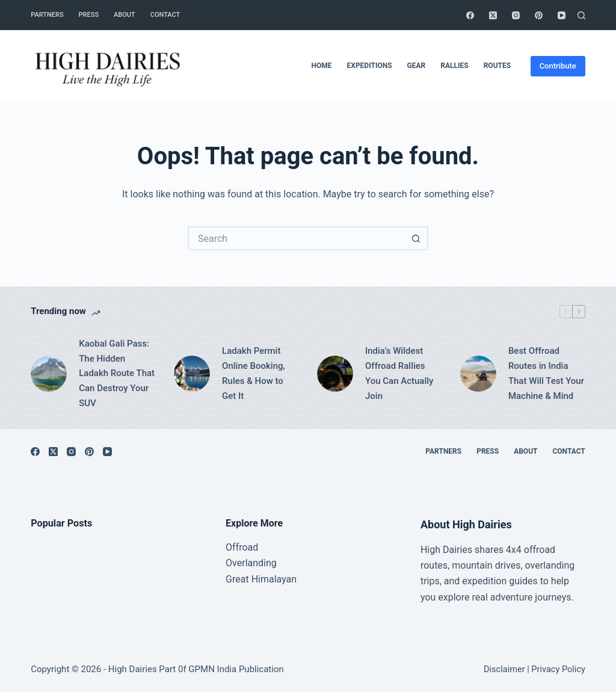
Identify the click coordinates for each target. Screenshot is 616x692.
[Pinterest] (539, 15)
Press (89, 15)
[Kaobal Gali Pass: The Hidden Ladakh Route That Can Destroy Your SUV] (49, 374)
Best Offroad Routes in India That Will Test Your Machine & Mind (546, 373)
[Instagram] (516, 15)
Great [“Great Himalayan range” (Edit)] (237, 579)
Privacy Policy (558, 669)
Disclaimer (504, 669)
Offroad (242, 547)
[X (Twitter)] (493, 15)
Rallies (454, 66)
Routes (497, 66)
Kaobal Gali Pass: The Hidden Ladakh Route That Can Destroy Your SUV (117, 373)
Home (322, 66)
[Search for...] (296, 238)
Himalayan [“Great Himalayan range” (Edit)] (273, 579)
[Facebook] (470, 15)
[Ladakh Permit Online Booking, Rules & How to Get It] (192, 374)
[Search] (581, 15)
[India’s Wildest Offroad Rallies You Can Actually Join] (335, 374)
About (125, 15)
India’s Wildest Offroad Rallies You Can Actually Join (399, 373)
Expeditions (370, 66)
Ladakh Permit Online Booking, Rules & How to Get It (254, 373)
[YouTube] (562, 15)
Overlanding (251, 563)
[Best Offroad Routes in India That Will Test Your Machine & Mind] (478, 374)
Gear (417, 66)
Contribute (558, 66)
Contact (165, 15)
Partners (47, 15)
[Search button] (416, 238)
